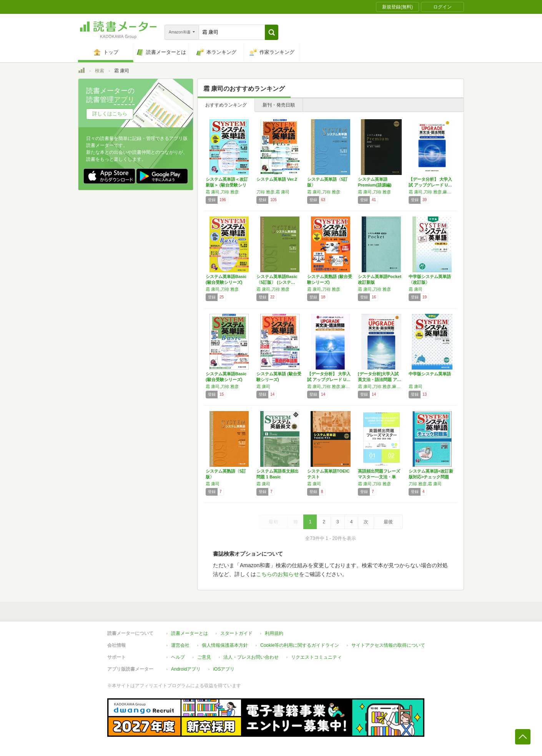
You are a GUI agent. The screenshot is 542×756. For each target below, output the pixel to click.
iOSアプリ (224, 669)
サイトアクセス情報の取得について (388, 645)
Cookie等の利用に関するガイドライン (300, 645)
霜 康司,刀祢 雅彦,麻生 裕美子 (432, 192)
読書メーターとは (190, 633)
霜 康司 (416, 289)
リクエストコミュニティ (316, 657)
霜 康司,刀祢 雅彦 (222, 192)
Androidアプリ (186, 669)
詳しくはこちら (110, 114)
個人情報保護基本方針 (225, 645)
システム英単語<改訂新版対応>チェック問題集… (431, 477)
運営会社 (180, 645)
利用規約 (274, 633)
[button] (272, 32)
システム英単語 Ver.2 (277, 179)
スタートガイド (236, 633)
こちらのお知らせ (278, 574)
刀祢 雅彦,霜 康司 (273, 192)
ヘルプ (178, 657)
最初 (273, 522)
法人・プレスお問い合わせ (251, 657)
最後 (388, 522)
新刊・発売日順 (279, 105)
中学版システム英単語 (430, 374)
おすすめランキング (226, 105)
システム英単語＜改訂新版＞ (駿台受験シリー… (227, 185)
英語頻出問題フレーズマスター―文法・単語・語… (379, 477)
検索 (100, 71)
